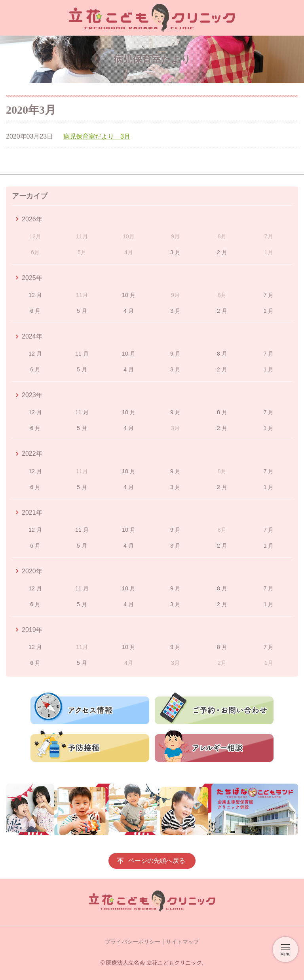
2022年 (32, 454)
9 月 (175, 354)
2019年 (32, 630)
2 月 (222, 252)
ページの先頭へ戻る (157, 861)
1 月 (269, 311)
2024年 (32, 336)
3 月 (175, 252)
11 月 (82, 354)
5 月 (82, 311)
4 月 (129, 311)
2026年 (32, 219)
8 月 (222, 354)
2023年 (32, 395)
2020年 (32, 571)
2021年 (32, 513)
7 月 (269, 295)
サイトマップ (182, 942)
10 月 (128, 295)
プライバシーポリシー (133, 942)
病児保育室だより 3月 (97, 136)
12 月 (35, 295)
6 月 (35, 311)
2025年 (32, 278)
